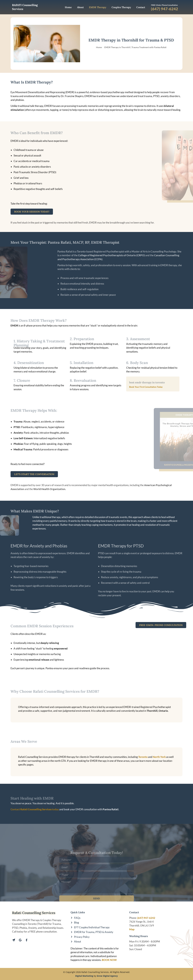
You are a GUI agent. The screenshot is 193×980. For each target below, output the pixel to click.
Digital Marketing (84, 976)
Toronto (143, 757)
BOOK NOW (109, 960)
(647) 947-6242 (146, 918)
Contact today (35, 809)
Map (132, 929)
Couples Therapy (121, 7)
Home (68, 7)
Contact (141, 7)
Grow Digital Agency (107, 976)
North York (159, 757)
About (80, 7)
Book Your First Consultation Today (146, 387)
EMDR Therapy (98, 7)
